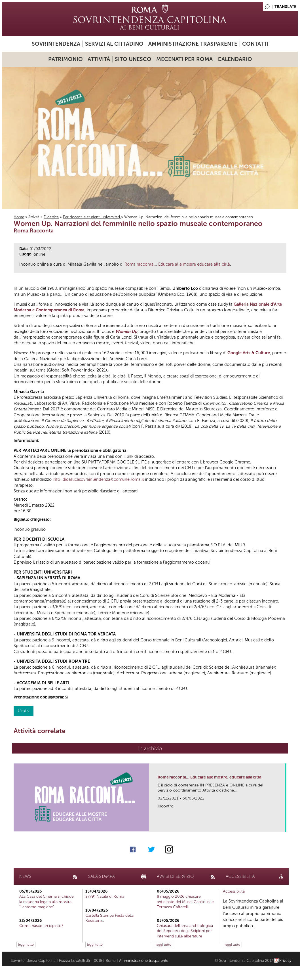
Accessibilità (234, 891)
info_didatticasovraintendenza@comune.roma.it (98, 479)
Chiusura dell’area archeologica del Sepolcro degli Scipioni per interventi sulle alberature (185, 931)
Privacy (285, 961)
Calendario (235, 59)
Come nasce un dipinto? (41, 926)
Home (19, 217)
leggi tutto (26, 945)
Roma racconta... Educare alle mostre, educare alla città (209, 777)
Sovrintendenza (56, 44)
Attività (99, 59)
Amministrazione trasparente (193, 44)
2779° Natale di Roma (105, 896)
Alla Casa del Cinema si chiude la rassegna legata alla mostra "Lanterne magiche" (47, 902)
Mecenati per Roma (184, 59)
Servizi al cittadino (114, 44)
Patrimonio (66, 59)
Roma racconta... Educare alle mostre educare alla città (177, 264)
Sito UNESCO (133, 59)
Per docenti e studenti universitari (92, 217)
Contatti (255, 44)
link (282, 826)
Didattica (51, 217)
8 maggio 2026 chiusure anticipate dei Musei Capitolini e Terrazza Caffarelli (185, 902)
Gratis (24, 711)
